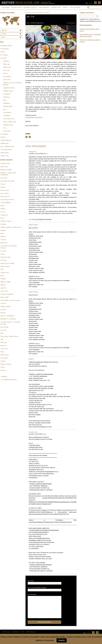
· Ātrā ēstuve (6, 97)
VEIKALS (65, 8)
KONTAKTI (16, 632)
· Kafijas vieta (7, 67)
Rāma (2, 352)
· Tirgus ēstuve (7, 131)
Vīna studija (4, 358)
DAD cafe (4, 343)
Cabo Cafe (4, 291)
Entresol (3, 184)
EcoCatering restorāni (7, 200)
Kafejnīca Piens (5, 164)
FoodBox (3, 224)
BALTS (2, 206)
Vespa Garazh (5, 197)
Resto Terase (4, 167)
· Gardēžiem (6, 116)
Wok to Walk (5, 297)
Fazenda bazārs (6, 257)
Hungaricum (4, 215)
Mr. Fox (3, 212)
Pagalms (3, 230)
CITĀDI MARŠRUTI (44, 8)
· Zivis (4, 128)
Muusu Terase (5, 190)
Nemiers (3, 187)
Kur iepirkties (4, 134)
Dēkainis (3, 237)
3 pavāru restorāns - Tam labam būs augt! (10, 323)
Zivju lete (3, 251)
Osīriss (2, 367)
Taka (2, 333)
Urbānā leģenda (6, 140)
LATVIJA (4, 34)
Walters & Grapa (6, 221)
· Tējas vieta (6, 64)
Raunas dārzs (5, 193)
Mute (2, 276)
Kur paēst (3, 58)
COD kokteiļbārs (6, 203)
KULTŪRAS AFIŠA (17, 8)
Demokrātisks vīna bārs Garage (10, 300)
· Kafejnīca (6, 61)
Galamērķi (28, 13)
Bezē (2, 234)
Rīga (3, 37)
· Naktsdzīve (6, 103)
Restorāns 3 (4, 243)
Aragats (3, 361)
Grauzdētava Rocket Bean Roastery (9, 247)
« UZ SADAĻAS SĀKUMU (9, 380)
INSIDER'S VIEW (56, 8)
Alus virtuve (4, 178)
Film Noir (3, 240)
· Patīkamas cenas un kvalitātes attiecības (12, 84)
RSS (23, 632)
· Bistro (5, 100)
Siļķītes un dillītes (6, 282)
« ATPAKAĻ (4, 377)
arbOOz (3, 288)
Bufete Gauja (5, 355)
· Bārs (4, 110)
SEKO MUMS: (31, 632)
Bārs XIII (3, 313)
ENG (91, 3)
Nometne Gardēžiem (7, 294)
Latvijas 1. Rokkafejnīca (8, 316)
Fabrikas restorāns (6, 364)
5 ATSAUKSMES (71, 23)
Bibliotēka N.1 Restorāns (8, 319)
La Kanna (3, 310)
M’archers (4, 260)
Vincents (3, 370)
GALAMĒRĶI (6, 8)
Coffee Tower (5, 273)
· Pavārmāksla (7, 113)
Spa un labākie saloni (7, 147)
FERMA (3, 209)
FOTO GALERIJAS (75, 8)
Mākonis (3, 285)
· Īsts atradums (7, 77)
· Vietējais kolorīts (8, 91)
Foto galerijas (5, 49)
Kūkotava (3, 346)
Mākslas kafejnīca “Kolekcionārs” (11, 227)
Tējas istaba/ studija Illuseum (9, 336)
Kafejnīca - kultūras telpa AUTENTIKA (8, 174)
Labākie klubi (5, 143)
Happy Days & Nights (7, 263)
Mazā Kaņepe (5, 266)
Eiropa (4, 31)
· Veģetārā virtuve (8, 125)
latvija (38, 13)
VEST (2, 270)
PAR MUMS (6, 632)
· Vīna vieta (6, 70)
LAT (87, 3)
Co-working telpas (6, 150)
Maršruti (3, 137)
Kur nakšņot (4, 55)
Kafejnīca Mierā (6, 307)
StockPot (3, 304)
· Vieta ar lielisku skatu (9, 122)
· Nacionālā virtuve (8, 119)
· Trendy (5, 74)
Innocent (3, 330)
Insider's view (5, 156)
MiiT (2, 340)
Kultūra (3, 52)
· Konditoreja (7, 94)
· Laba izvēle (7, 80)
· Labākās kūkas (7, 106)
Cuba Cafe (4, 349)
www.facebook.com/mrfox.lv (34, 117)
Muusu (3, 218)
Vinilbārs (3, 279)
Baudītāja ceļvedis (6, 46)
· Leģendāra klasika (9, 88)
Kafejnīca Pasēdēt (6, 170)
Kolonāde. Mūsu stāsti (7, 181)
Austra (2, 254)
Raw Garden (5, 327)
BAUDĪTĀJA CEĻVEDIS (30, 8)
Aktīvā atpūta (5, 153)
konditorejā (57, 107)
